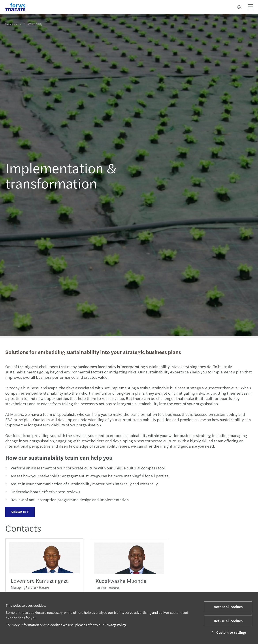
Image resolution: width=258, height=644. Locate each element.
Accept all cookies (228, 607)
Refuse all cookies (228, 621)
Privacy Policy (115, 625)
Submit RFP (20, 512)
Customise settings (228, 632)
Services (11, 24)
